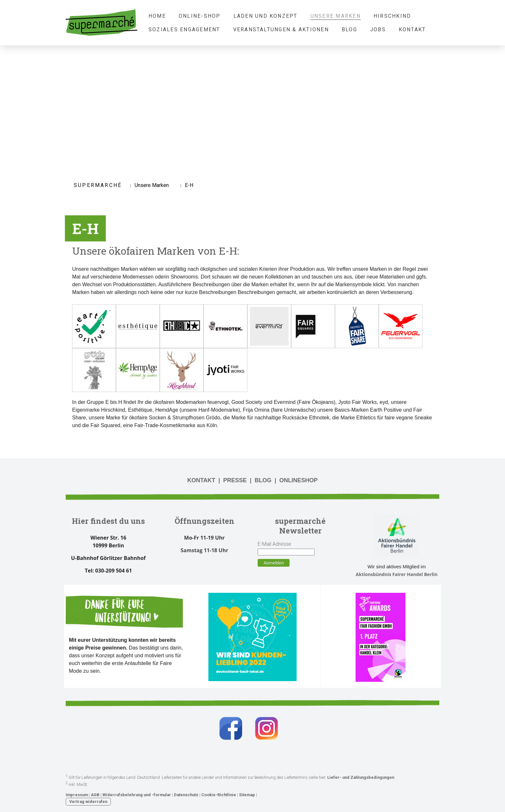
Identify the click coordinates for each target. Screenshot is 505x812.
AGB (95, 795)
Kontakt (412, 29)
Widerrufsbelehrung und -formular (137, 795)
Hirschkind (392, 16)
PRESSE (235, 480)
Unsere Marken (336, 16)
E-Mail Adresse (274, 544)
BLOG (263, 480)
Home (157, 16)
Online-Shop (200, 16)
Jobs (378, 29)
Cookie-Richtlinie (219, 795)
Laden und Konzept (266, 16)
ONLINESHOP (298, 480)
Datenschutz (186, 795)
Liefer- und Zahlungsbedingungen (361, 778)
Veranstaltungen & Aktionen (281, 29)
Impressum (77, 795)
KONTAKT (201, 480)
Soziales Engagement (184, 29)
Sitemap (247, 795)
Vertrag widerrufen (88, 802)
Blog (349, 29)
